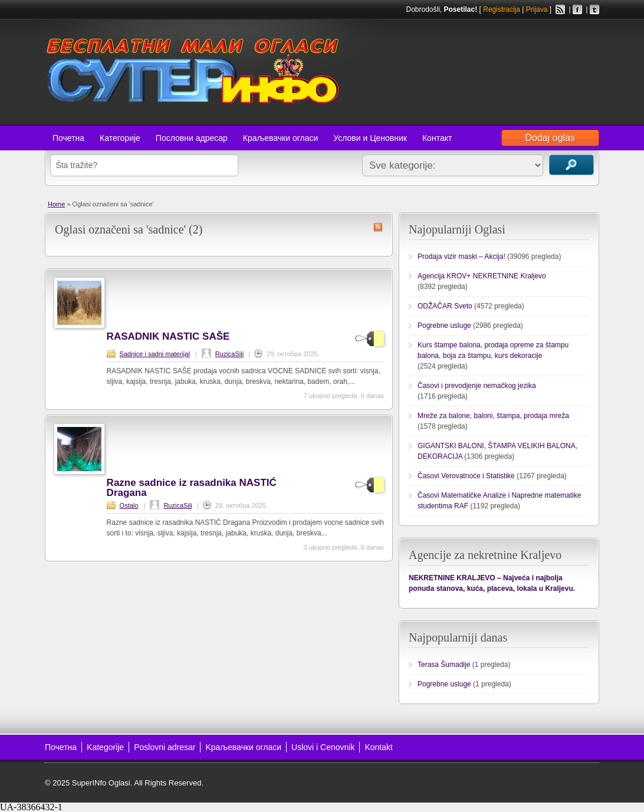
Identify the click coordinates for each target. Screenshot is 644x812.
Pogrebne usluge (444, 326)
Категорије (120, 138)
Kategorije (105, 747)
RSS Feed (560, 9)
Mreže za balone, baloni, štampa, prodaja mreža (493, 416)
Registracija (502, 9)
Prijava (537, 9)
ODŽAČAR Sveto (445, 306)
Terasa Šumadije (444, 665)
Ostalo (129, 505)
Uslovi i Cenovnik (323, 747)
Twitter (594, 9)
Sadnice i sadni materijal (155, 354)
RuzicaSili (229, 354)
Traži (571, 165)
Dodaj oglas (551, 138)
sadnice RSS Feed (378, 227)
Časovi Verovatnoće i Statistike (466, 476)
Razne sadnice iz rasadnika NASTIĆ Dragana (192, 488)
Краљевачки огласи (280, 138)
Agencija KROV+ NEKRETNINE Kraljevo (482, 276)
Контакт (437, 138)
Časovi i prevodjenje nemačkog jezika (477, 386)
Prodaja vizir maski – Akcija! (461, 257)
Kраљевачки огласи (243, 747)
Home (56, 204)
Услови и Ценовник (370, 138)
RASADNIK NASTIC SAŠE (168, 336)
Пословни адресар (192, 138)
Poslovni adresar (165, 747)
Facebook (577, 9)
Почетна (68, 138)
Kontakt (378, 747)
